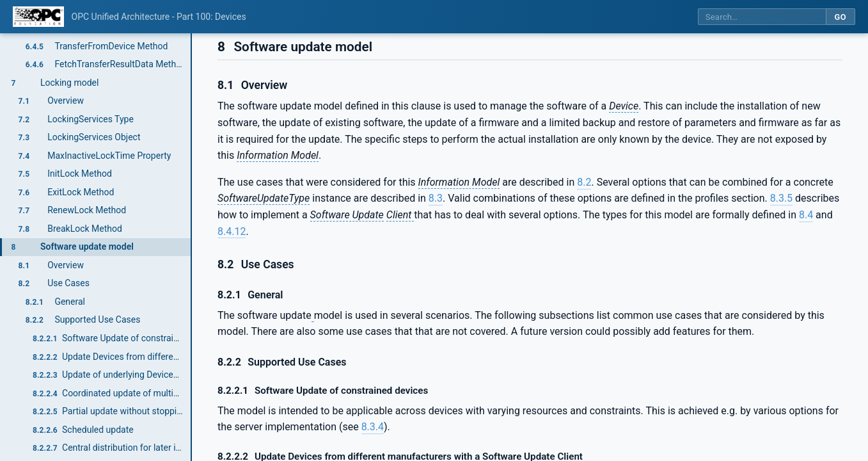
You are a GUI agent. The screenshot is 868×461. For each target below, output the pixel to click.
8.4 (806, 215)
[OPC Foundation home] (38, 17)
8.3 (436, 198)
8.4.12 (232, 231)
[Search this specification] (762, 17)
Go (840, 17)
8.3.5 (781, 198)
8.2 (584, 182)
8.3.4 (373, 427)
